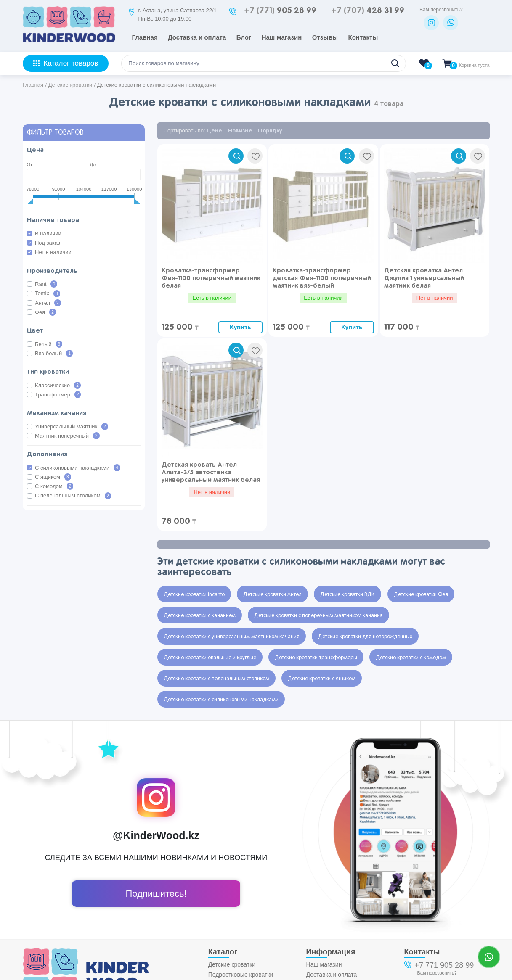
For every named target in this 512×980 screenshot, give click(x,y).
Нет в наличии (53, 252)
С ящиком (53, 477)
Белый (49, 344)
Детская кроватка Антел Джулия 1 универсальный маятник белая (424, 278)
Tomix (48, 294)
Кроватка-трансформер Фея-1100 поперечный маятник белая (211, 278)
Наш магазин (282, 37)
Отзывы (325, 37)
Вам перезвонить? (441, 10)
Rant (46, 284)
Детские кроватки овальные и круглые (210, 658)
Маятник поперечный (67, 436)
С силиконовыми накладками (78, 468)
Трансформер (58, 395)
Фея (45, 312)
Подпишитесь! (156, 894)
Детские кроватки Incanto (194, 595)
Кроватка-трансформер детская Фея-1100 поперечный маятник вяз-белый (322, 278)
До (93, 164)
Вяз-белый (54, 353)
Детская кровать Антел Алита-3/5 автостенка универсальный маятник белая (211, 472)
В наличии (48, 234)
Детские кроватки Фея (421, 595)
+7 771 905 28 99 (444, 965)
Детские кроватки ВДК (348, 595)
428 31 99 (368, 11)
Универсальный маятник (72, 427)
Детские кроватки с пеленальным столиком (216, 679)
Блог (244, 37)
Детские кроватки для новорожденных (365, 637)
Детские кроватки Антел (272, 595)
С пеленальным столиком (73, 496)
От (30, 164)
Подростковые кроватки (241, 975)
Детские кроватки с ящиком (322, 679)
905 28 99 (280, 11)
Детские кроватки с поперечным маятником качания (318, 616)
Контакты (363, 37)
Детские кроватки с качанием (200, 616)
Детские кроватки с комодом (411, 658)
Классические (58, 385)
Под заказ (48, 243)
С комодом (54, 486)
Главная (145, 37)
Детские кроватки (232, 964)
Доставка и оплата (197, 37)
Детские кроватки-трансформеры (316, 658)
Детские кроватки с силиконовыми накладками (221, 700)
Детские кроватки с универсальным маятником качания (232, 637)
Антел (48, 303)
